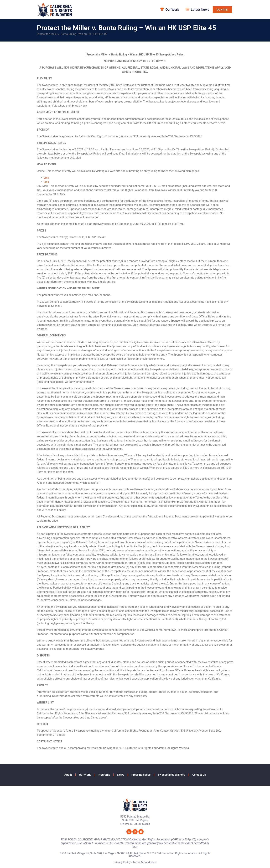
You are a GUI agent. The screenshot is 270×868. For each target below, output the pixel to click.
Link (46, 178)
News (121, 775)
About (68, 775)
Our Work (85, 775)
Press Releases (141, 775)
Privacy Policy (122, 862)
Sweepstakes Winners (171, 775)
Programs (104, 775)
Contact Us (199, 775)
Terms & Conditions (145, 862)
